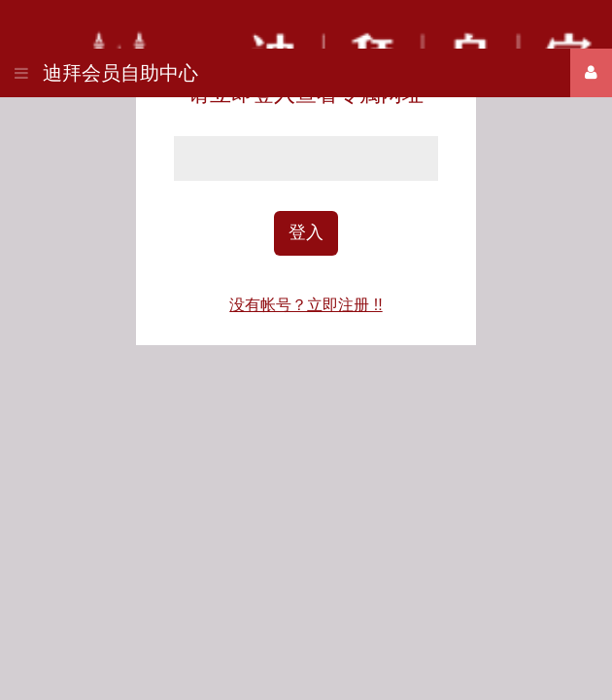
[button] (21, 67)
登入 (306, 232)
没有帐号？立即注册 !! (306, 305)
